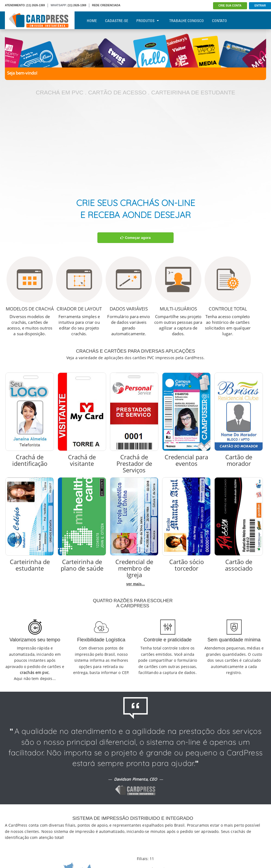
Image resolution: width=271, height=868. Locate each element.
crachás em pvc (34, 672)
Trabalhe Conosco (187, 21)
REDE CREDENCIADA (106, 5)
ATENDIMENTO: (15, 5)
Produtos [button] (148, 21)
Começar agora (135, 238)
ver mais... (136, 584)
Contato (219, 21)
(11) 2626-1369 (36, 5)
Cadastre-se (117, 21)
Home (92, 21)
